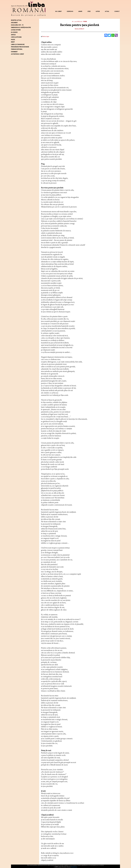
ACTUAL (107, 11)
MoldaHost (74, 867)
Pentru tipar (45, 37)
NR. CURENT (58, 11)
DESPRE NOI (70, 11)
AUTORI (98, 11)
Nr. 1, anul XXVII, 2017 (77, 22)
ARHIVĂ (80, 11)
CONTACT (117, 11)
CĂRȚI (89, 11)
